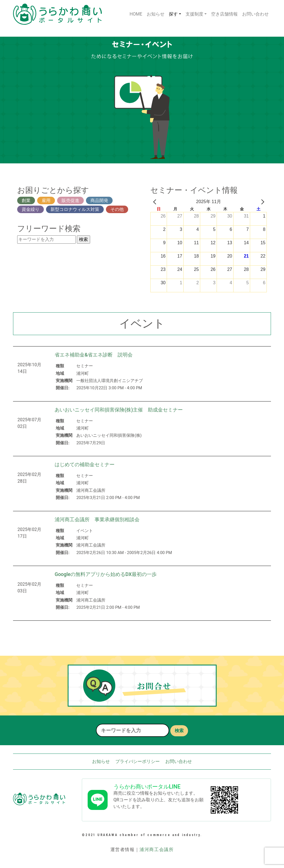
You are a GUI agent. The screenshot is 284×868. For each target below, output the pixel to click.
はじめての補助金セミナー (85, 464)
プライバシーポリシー (138, 761)
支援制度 (194, 14)
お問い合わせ (255, 14)
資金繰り (31, 209)
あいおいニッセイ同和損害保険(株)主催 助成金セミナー (119, 410)
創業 (26, 200)
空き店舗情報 (224, 14)
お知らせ (156, 14)
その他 (117, 209)
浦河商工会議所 (157, 850)
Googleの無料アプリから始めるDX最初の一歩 (106, 574)
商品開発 (99, 200)
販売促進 (70, 200)
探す (173, 14)
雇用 (46, 200)
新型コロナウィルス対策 (75, 209)
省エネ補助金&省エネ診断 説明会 (94, 355)
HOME (136, 14)
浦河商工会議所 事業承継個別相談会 (97, 519)
